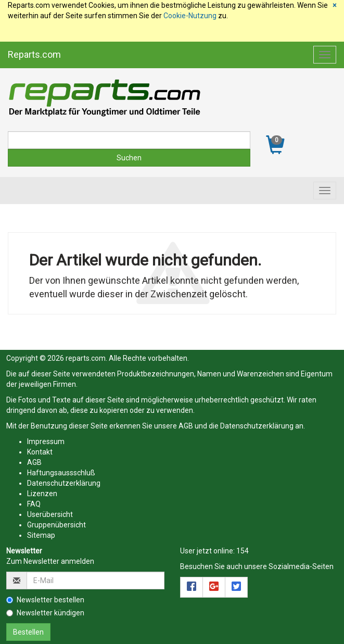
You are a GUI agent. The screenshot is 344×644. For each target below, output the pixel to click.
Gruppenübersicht (56, 525)
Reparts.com (34, 54)
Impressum (46, 441)
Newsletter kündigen (45, 613)
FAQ (34, 504)
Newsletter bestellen (45, 600)
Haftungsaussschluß (61, 473)
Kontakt (40, 452)
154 (243, 551)
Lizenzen (42, 494)
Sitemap (41, 535)
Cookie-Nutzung (190, 16)
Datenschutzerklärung (257, 426)
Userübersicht (50, 514)
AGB (186, 426)
